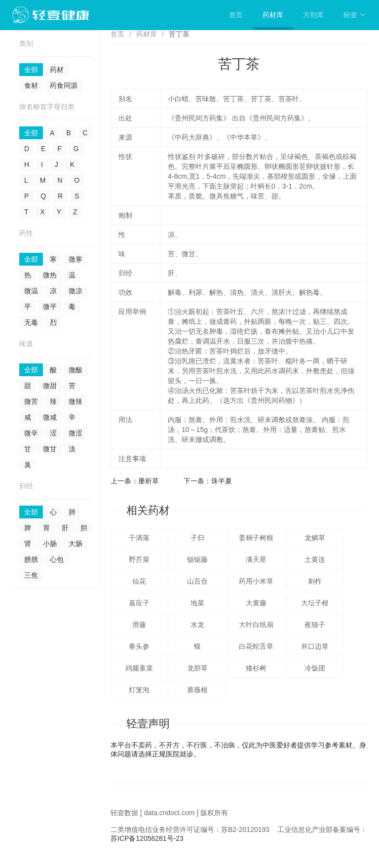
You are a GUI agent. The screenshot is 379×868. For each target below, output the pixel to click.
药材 (57, 70)
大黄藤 (256, 603)
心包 (57, 559)
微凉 (76, 291)
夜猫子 (315, 625)
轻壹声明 (148, 724)
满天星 (256, 559)
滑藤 (139, 625)
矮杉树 (256, 668)
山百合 (197, 581)
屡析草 (149, 481)
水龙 (197, 625)
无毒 (31, 322)
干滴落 (139, 538)
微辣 (76, 401)
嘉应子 (139, 603)
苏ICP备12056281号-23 (147, 838)
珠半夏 (222, 481)
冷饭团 (315, 668)
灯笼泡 (139, 690)
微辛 (31, 433)
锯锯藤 (197, 559)
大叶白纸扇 (256, 625)
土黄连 (315, 559)
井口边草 (315, 646)
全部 (31, 70)
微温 (31, 291)
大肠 (76, 544)
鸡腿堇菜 (139, 668)
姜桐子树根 (256, 538)
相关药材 (148, 510)
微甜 (50, 386)
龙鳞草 (315, 538)
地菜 (197, 603)
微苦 (31, 401)
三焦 (31, 575)
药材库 (273, 15)
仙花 (139, 581)
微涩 (76, 433)
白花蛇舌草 (256, 646)
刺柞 (315, 581)
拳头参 (139, 646)
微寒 (76, 259)
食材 (31, 85)
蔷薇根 (197, 690)
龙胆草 (197, 668)
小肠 (50, 544)
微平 (50, 307)
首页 (236, 15)
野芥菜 (139, 559)
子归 (197, 538)
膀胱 (31, 559)
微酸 (76, 370)
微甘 (50, 449)
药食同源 (64, 85)
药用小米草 (256, 581)
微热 (50, 275)
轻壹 (355, 15)
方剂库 (313, 15)
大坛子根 (315, 603)
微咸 (50, 417)
